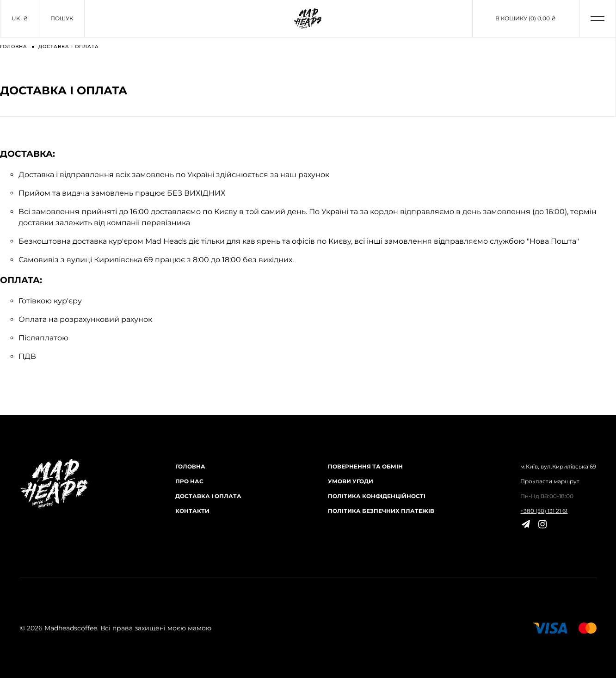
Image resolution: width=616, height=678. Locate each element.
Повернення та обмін (365, 466)
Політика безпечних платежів (381, 511)
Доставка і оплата (208, 496)
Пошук (62, 18)
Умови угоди (351, 481)
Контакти (192, 511)
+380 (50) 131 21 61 (544, 511)
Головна (190, 466)
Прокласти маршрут (550, 481)
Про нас (189, 481)
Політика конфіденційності (377, 496)
